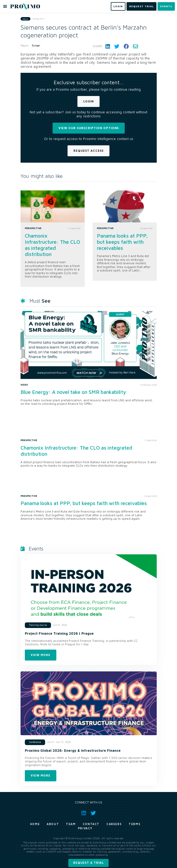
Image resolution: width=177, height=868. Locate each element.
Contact (91, 824)
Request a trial (88, 863)
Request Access (88, 151)
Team (71, 824)
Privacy (85, 828)
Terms (135, 824)
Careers (114, 824)
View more (41, 655)
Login (88, 101)
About (53, 824)
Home (35, 824)
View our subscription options (89, 128)
